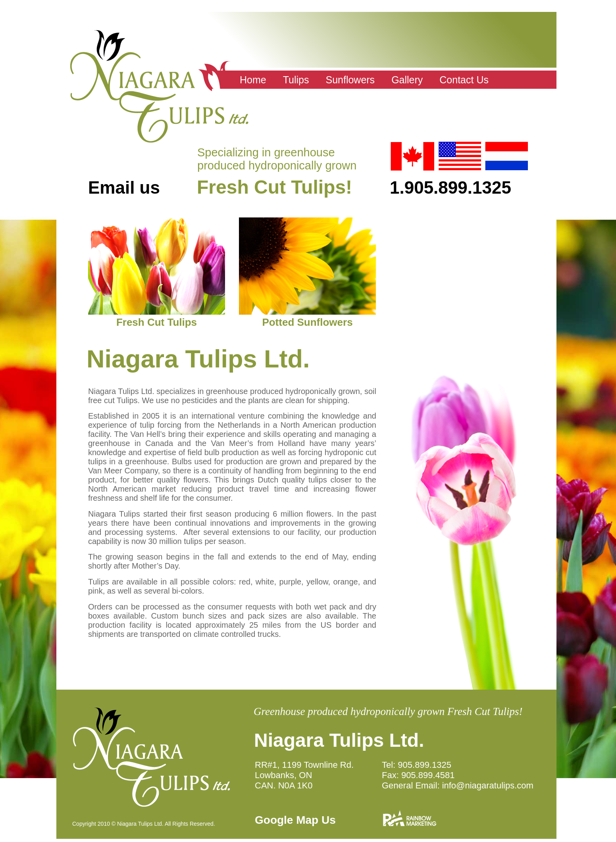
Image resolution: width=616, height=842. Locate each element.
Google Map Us (295, 820)
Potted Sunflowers (307, 322)
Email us (124, 187)
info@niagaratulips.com (488, 785)
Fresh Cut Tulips (157, 322)
